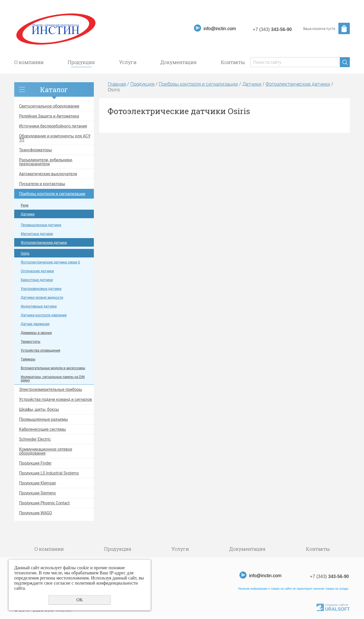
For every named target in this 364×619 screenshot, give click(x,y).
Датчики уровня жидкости (42, 298)
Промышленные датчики (41, 225)
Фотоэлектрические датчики (44, 243)
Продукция (81, 62)
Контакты (233, 62)
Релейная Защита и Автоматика (49, 116)
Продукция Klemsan (38, 483)
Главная (117, 84)
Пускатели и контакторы (42, 184)
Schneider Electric (35, 439)
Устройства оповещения (41, 350)
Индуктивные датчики (39, 306)
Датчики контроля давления (44, 315)
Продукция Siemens (37, 493)
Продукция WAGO (36, 513)
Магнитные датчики (37, 234)
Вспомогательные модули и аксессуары (53, 368)
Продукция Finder (35, 463)
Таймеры (28, 359)
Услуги (128, 62)
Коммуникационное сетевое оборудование (46, 451)
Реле (25, 205)
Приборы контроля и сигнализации (52, 194)
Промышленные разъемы (44, 419)
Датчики (28, 214)
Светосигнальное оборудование (49, 106)
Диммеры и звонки (36, 333)
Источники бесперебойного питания (53, 126)
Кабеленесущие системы (43, 429)
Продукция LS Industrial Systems (49, 473)
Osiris (25, 253)
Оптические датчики (37, 271)
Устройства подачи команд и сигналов (55, 399)
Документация (179, 62)
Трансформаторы (36, 150)
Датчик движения (35, 324)
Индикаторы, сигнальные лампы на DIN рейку (53, 379)
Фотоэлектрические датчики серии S (50, 262)
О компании (29, 62)
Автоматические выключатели (48, 174)
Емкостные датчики (37, 280)
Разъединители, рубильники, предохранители (46, 162)
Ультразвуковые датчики (41, 289)
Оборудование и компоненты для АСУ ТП (55, 138)
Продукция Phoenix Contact (44, 503)
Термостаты (31, 342)
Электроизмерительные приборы (51, 389)
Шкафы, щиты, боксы (39, 409)
